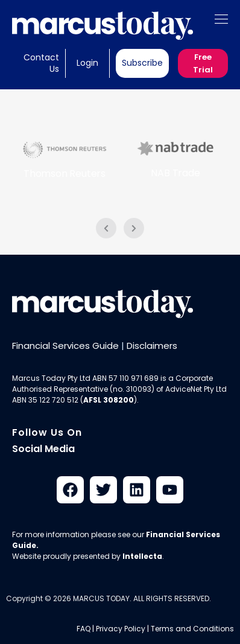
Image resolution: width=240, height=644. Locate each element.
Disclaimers (152, 346)
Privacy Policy (121, 629)
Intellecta (142, 556)
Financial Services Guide (65, 346)
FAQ (84, 629)
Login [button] (87, 63)
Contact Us (41, 63)
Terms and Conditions (192, 629)
